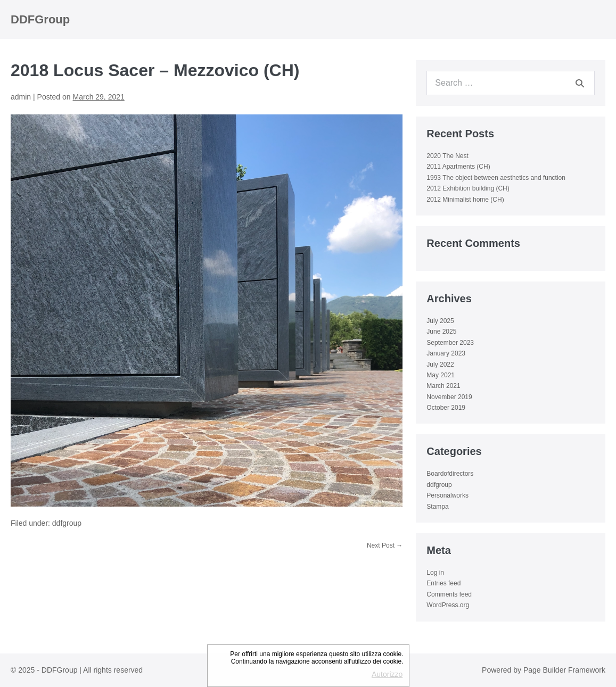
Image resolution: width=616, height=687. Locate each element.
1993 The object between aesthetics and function (496, 178)
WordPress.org (448, 605)
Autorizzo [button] (387, 674)
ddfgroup (67, 523)
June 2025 (441, 332)
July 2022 (440, 365)
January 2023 (446, 353)
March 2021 (443, 386)
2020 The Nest (447, 156)
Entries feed (443, 583)
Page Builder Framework (564, 670)
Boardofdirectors (450, 474)
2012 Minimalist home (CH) (465, 200)
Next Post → (385, 545)
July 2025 (440, 321)
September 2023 (450, 343)
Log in (435, 573)
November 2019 (449, 397)
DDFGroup (40, 19)
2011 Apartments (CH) (458, 167)
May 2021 (441, 375)
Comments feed (449, 594)
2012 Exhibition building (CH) (468, 188)
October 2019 (446, 408)
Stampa (437, 507)
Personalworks (447, 495)
